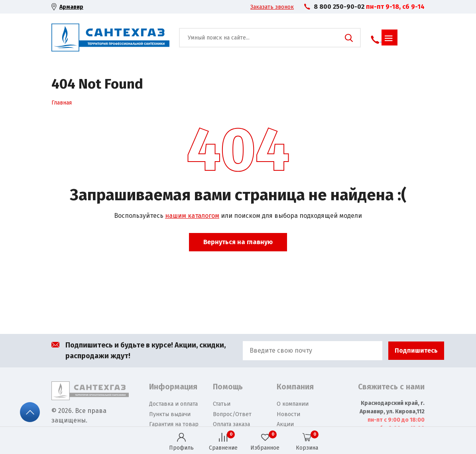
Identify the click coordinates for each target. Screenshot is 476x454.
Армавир (71, 7)
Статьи (222, 404)
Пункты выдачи (170, 414)
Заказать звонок (272, 7)
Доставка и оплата (173, 404)
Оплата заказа (231, 424)
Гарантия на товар (174, 424)
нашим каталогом (192, 216)
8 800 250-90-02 (339, 7)
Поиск (349, 38)
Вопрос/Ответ (232, 414)
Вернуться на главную (238, 242)
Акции (285, 424)
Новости (288, 414)
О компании (293, 404)
